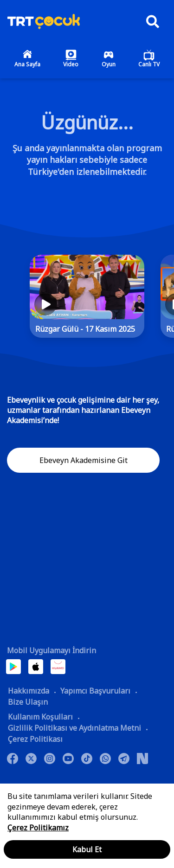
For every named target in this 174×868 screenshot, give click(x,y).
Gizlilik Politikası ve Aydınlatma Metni (74, 728)
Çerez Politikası (35, 739)
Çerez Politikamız (38, 828)
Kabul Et (87, 849)
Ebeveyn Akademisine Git (84, 460)
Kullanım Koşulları (40, 717)
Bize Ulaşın (28, 702)
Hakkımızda (29, 691)
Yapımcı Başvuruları (95, 691)
